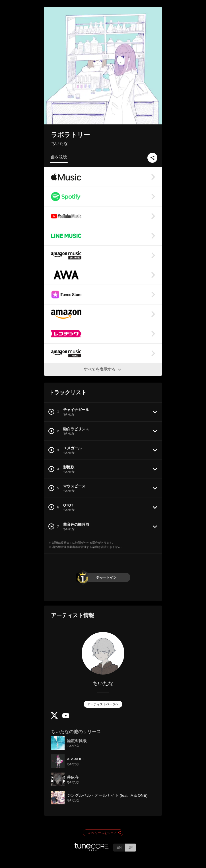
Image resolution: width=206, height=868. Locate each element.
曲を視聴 (59, 157)
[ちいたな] (103, 653)
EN (119, 847)
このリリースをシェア (103, 833)
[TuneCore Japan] (92, 850)
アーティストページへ (103, 704)
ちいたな (59, 143)
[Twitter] (54, 717)
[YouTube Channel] (66, 717)
